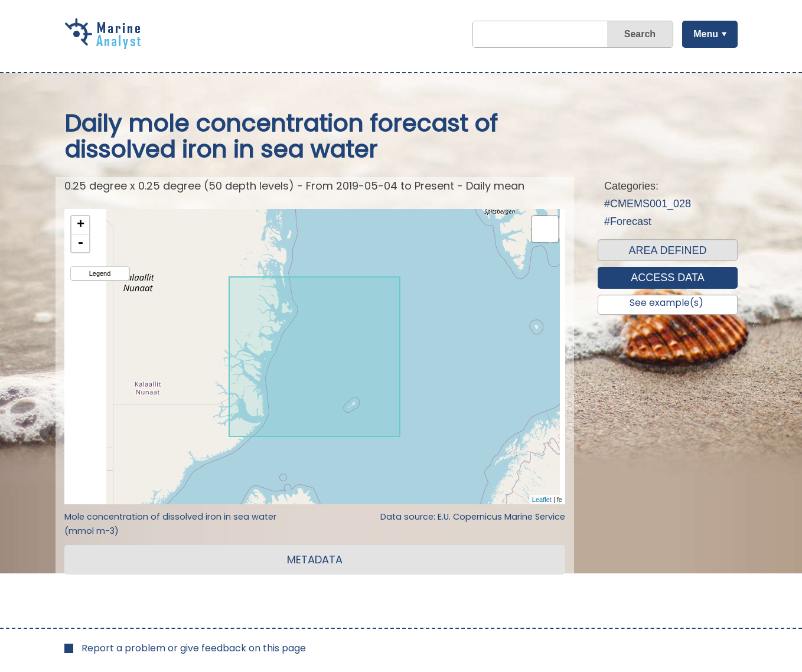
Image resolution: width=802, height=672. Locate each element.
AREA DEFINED (667, 250)
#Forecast (628, 221)
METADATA (315, 560)
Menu (705, 34)
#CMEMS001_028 (648, 204)
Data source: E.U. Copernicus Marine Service (473, 517)
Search (639, 34)
